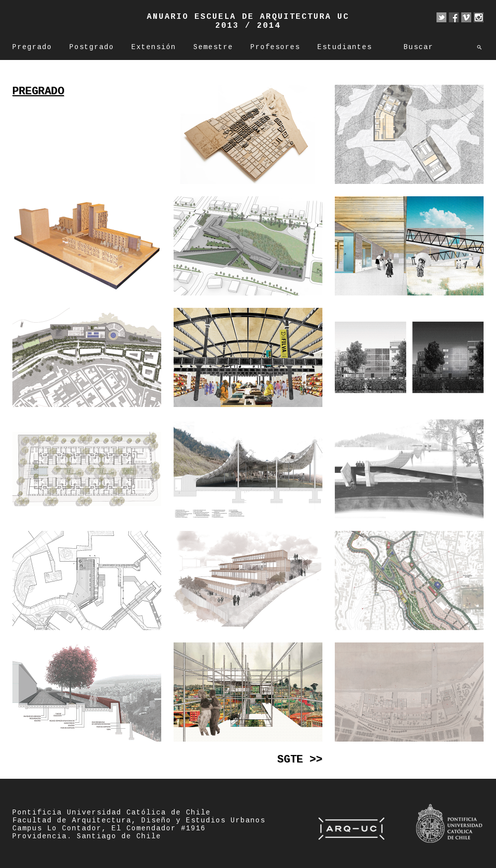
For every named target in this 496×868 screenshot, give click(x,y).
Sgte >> (300, 760)
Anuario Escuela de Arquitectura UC (248, 17)
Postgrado (92, 47)
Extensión (154, 47)
